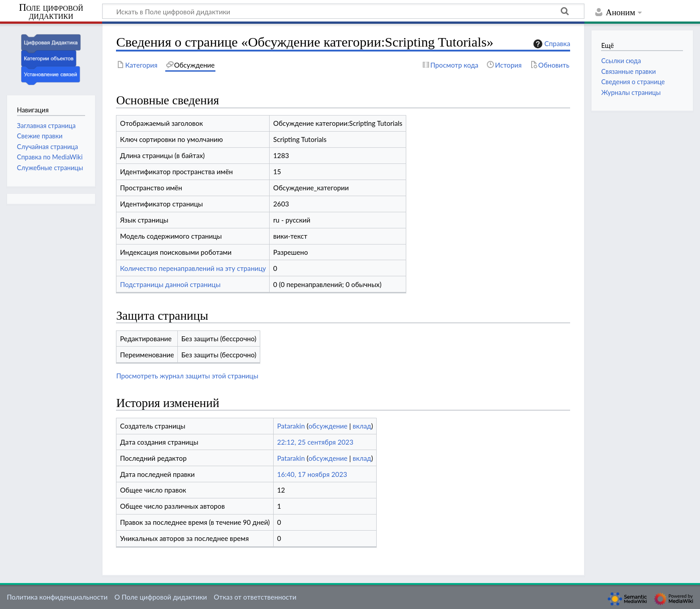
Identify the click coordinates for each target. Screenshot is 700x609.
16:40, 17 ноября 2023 (312, 474)
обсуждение (328, 426)
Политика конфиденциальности (57, 597)
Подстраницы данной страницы (170, 284)
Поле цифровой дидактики (51, 12)
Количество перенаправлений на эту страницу (193, 268)
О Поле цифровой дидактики (161, 597)
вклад (362, 426)
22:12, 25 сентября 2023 (315, 442)
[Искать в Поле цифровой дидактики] (343, 11)
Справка (551, 44)
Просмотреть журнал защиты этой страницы (187, 376)
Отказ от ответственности (255, 597)
